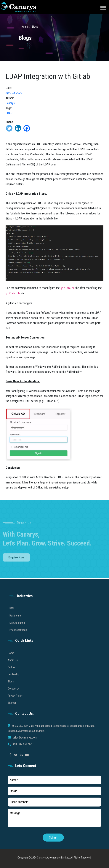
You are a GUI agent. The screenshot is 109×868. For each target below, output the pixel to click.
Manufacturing (17, 628)
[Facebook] (27, 128)
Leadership (14, 680)
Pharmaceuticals (18, 635)
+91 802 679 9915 (23, 750)
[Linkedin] (18, 128)
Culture (12, 673)
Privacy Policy (15, 701)
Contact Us (14, 694)
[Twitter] (9, 128)
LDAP (9, 113)
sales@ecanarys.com (25, 743)
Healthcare (15, 621)
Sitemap (12, 708)
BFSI (12, 614)
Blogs (35, 27)
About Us (13, 665)
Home (25, 27)
